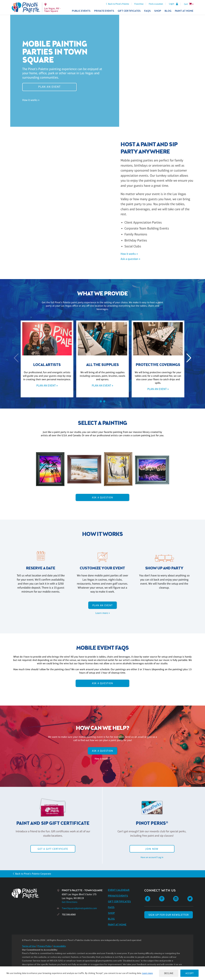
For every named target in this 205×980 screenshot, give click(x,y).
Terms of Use (29, 946)
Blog (168, 11)
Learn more (147, 973)
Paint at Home (184, 11)
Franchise (139, 4)
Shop (158, 11)
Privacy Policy (45, 946)
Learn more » (103, 613)
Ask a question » (130, 259)
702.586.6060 (69, 914)
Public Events (81, 11)
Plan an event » (47, 386)
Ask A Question (103, 497)
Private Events (104, 11)
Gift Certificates (129, 11)
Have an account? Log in (152, 857)
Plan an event (49, 87)
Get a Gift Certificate (53, 849)
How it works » (31, 100)
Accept (189, 973)
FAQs (147, 11)
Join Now (152, 849)
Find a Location (156, 4)
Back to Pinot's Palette (119, 4)
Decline (169, 973)
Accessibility (60, 946)
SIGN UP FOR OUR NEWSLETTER (169, 915)
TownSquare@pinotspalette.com (79, 908)
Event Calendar (119, 890)
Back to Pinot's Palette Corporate (33, 874)
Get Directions (70, 902)
